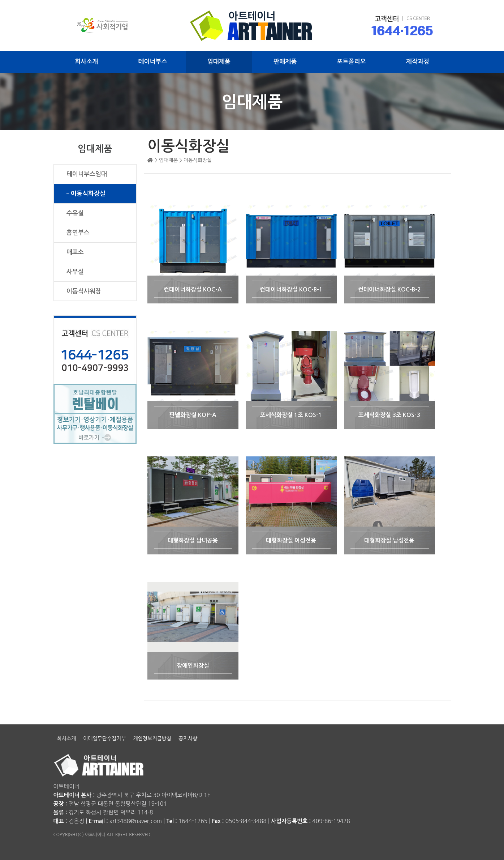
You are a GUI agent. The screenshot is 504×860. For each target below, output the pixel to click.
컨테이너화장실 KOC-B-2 (389, 289)
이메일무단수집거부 (104, 738)
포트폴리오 (352, 62)
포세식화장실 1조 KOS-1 (291, 415)
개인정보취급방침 (152, 738)
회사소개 (86, 62)
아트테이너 (66, 786)
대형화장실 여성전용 (291, 540)
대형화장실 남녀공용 (193, 540)
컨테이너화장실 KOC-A (193, 289)
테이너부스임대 (87, 174)
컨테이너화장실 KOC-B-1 (291, 289)
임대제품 (219, 62)
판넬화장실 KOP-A (193, 415)
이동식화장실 (88, 194)
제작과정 (418, 62)
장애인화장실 (193, 666)
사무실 (75, 272)
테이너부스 (153, 62)
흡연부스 (78, 233)
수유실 (75, 213)
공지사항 (188, 738)
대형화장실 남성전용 (389, 540)
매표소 (75, 252)
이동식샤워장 (84, 291)
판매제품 (285, 62)
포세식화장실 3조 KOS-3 (389, 415)
